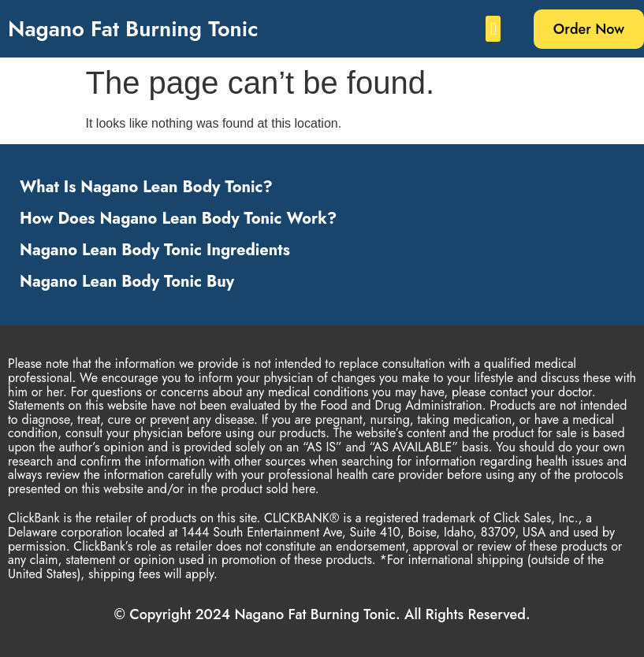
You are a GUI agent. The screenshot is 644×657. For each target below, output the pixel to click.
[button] (493, 29)
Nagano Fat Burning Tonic (133, 29)
